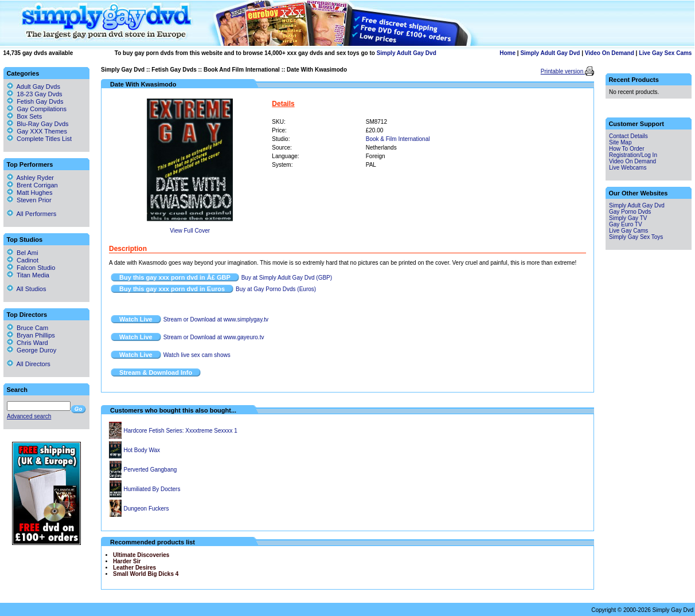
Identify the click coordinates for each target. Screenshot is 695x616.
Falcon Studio (31, 268)
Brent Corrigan (32, 185)
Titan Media (28, 275)
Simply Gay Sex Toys (636, 237)
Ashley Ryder (30, 178)
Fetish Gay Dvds (174, 70)
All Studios (26, 289)
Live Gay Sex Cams (665, 53)
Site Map (620, 142)
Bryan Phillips (31, 335)
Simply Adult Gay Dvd (407, 53)
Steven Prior (29, 200)
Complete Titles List (39, 139)
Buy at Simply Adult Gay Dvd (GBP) (287, 278)
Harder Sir (127, 561)
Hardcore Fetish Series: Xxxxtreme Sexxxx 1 (181, 431)
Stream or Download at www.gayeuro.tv (214, 337)
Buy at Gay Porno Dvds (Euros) (276, 289)
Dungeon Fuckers (147, 509)
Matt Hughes (30, 193)
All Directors (29, 364)
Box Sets (29, 116)
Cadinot (23, 260)
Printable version (563, 71)
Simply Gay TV (628, 218)
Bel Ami (22, 253)
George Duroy (32, 350)
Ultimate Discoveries (141, 555)
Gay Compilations (42, 109)
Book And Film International (242, 70)
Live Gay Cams (628, 231)
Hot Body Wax (142, 450)
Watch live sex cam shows (197, 355)
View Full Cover (190, 231)
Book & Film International (398, 139)
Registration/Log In (633, 155)
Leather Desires (134, 568)
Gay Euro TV (626, 224)
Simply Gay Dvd (123, 70)
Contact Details (628, 136)
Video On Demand (610, 53)
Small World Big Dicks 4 (146, 574)
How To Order (627, 149)
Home (507, 53)
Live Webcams (628, 168)
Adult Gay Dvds (38, 87)
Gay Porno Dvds (630, 212)
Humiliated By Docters (152, 489)
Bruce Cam (28, 328)
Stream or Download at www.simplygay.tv (216, 319)
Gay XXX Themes (42, 131)
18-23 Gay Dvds (39, 94)
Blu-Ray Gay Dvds (42, 124)
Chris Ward (28, 343)
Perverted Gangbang (151, 470)
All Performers (32, 214)
